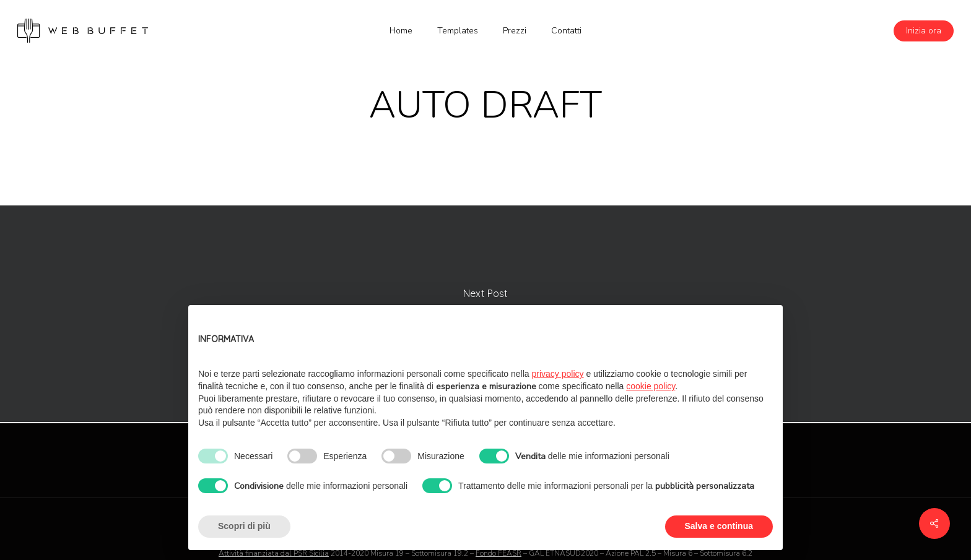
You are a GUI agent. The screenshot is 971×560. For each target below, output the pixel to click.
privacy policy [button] (558, 374)
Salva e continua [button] (719, 526)
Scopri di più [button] (244, 526)
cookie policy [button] (651, 386)
